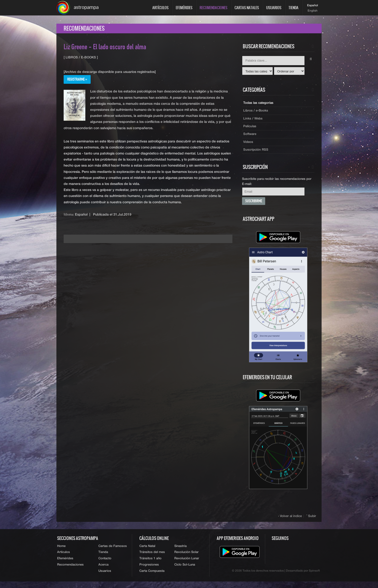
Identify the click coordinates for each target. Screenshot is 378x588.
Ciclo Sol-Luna (185, 571)
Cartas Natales (247, 8)
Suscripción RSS (256, 154)
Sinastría (180, 551)
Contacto (105, 564)
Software (250, 137)
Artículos (160, 8)
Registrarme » (78, 81)
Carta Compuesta (152, 577)
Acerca (103, 571)
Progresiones (149, 571)
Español (313, 6)
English (313, 11)
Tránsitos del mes (152, 558)
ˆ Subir (311, 521)
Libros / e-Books (256, 113)
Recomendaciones (213, 8)
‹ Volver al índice (291, 521)
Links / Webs (253, 121)
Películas (250, 129)
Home (61, 551)
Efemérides (184, 8)
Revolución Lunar (187, 564)
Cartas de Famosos (113, 551)
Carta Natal (147, 551)
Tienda (294, 8)
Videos (249, 146)
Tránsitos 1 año (150, 564)
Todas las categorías (259, 105)
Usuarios (274, 8)
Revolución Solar (186, 558)
